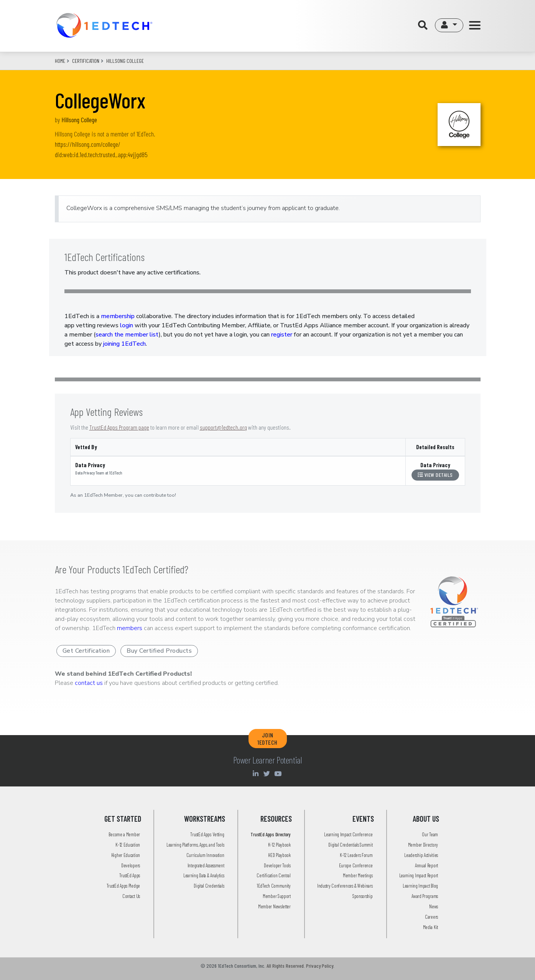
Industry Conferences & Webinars (345, 886)
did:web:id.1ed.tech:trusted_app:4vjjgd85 (101, 154)
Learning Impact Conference (348, 834)
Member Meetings (358, 875)
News (434, 906)
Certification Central (274, 875)
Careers (431, 917)
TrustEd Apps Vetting (207, 834)
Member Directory (423, 845)
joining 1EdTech (124, 344)
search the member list (127, 335)
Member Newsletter (274, 906)
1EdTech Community (274, 886)
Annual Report (426, 865)
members (130, 628)
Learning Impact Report (419, 875)
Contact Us (131, 896)
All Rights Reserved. (286, 966)
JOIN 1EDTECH (267, 739)
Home (60, 61)
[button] (449, 25)
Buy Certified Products (159, 651)
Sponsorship (363, 896)
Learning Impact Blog (420, 886)
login (127, 325)
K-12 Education (128, 845)
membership (118, 316)
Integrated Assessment (206, 865)
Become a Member (124, 834)
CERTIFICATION (86, 61)
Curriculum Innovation (205, 855)
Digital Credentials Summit (350, 845)
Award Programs (425, 896)
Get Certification (86, 651)
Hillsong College (79, 120)
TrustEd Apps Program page (119, 427)
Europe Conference (356, 865)
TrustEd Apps (130, 875)
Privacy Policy (320, 966)
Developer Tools (277, 865)
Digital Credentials (209, 886)
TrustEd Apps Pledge (123, 886)
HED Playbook (279, 855)
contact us (89, 683)
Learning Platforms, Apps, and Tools (195, 845)
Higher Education (126, 855)
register (282, 335)
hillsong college (125, 61)
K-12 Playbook (279, 845)
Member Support (277, 896)
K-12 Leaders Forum (356, 855)
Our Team (430, 834)
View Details (435, 475)
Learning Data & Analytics (204, 875)
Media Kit (430, 927)
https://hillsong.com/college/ (88, 144)
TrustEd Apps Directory (270, 834)
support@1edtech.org (223, 427)
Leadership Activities (421, 855)
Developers (131, 865)
